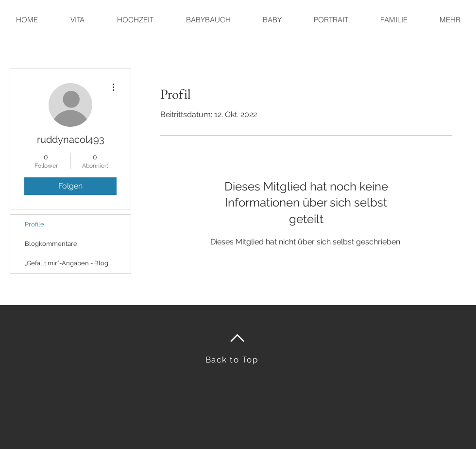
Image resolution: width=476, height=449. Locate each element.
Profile (34, 224)
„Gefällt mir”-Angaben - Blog (67, 263)
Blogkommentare (51, 244)
